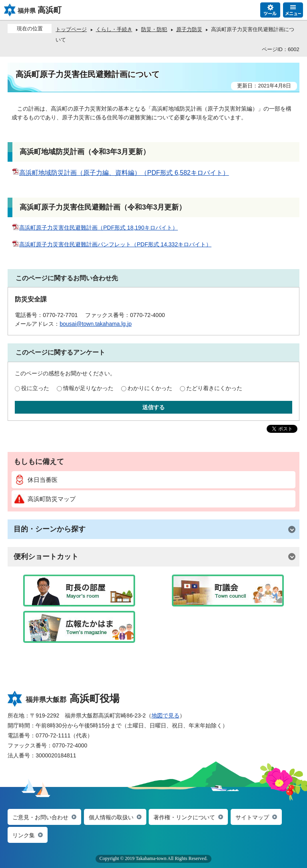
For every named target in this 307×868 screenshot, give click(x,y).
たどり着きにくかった (214, 388)
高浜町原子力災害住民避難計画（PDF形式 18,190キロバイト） (95, 228)
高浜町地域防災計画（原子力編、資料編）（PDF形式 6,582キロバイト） (120, 173)
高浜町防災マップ (45, 499)
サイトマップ (252, 817)
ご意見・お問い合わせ (40, 817)
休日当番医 (36, 480)
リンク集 (24, 835)
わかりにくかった (150, 388)
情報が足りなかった (88, 388)
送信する (153, 407)
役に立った (35, 388)
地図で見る (165, 715)
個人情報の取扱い (111, 817)
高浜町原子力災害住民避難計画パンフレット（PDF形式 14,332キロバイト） (112, 244)
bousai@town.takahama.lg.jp (96, 324)
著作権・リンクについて (184, 817)
